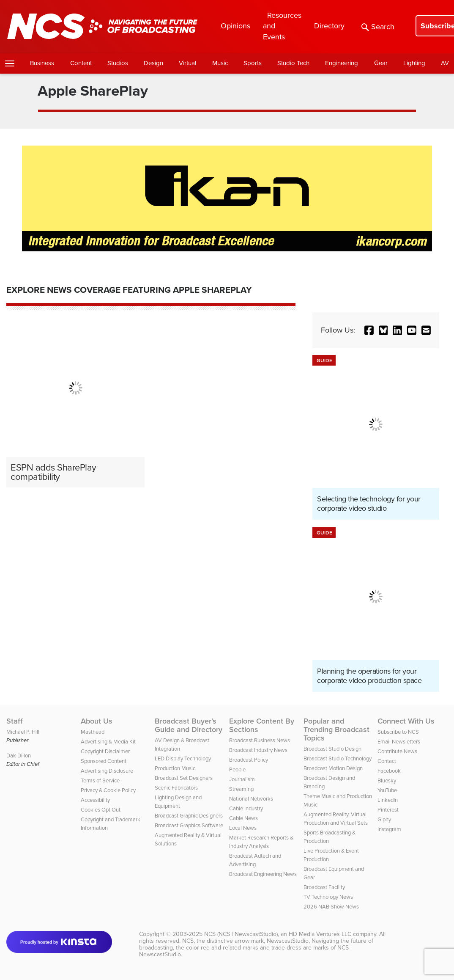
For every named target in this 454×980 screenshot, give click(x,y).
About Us (97, 721)
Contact (387, 761)
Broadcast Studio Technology (338, 758)
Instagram (389, 829)
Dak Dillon (19, 756)
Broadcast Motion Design (333, 768)
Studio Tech (293, 63)
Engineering (342, 63)
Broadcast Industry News (258, 750)
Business (42, 63)
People (237, 769)
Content (81, 63)
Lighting (414, 63)
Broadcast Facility (324, 887)
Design (153, 63)
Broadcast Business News (260, 740)
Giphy (384, 819)
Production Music (175, 768)
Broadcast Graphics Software (189, 825)
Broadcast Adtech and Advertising (255, 860)
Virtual (187, 63)
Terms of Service (100, 780)
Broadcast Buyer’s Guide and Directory (189, 725)
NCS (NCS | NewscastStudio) (241, 934)
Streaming (241, 789)
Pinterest (388, 810)
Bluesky (387, 780)
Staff (15, 721)
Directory (329, 26)
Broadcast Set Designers (184, 778)
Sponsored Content (104, 761)
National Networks (251, 799)
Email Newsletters (399, 742)
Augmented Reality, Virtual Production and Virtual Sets (336, 819)
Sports (253, 63)
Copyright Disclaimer (105, 751)
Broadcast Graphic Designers (189, 816)
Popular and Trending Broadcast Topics (336, 729)
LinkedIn (388, 800)
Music (220, 63)
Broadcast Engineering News (263, 874)
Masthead (93, 732)
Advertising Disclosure (107, 771)
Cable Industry (246, 808)
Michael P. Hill (23, 732)
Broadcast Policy (249, 760)
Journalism (242, 779)
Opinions (235, 26)
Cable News (243, 818)
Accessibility (95, 800)
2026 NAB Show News (331, 907)
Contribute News (397, 751)
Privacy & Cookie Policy (108, 790)
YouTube (387, 790)
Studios (118, 63)
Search (378, 27)
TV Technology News (328, 897)
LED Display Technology (183, 758)
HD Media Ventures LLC (320, 934)
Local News (243, 828)
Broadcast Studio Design (332, 749)
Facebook (389, 771)
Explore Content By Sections (262, 725)
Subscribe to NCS (398, 732)
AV (445, 63)
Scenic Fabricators (176, 788)
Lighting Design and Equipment (178, 802)
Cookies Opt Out (101, 810)
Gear (381, 63)
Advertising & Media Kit (108, 742)
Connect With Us (406, 721)
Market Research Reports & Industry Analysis (261, 842)
